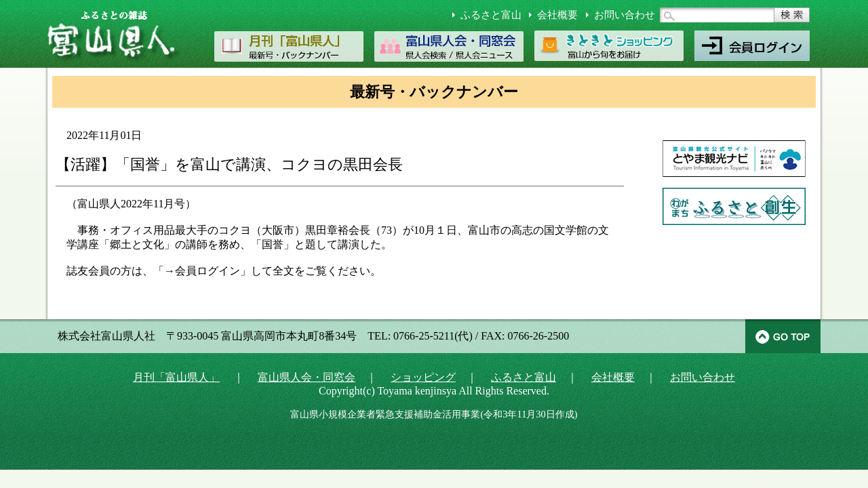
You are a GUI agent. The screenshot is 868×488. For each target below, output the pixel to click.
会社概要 (557, 15)
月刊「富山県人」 (176, 377)
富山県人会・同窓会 (307, 377)
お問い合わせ (625, 15)
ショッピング (423, 377)
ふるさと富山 (491, 15)
